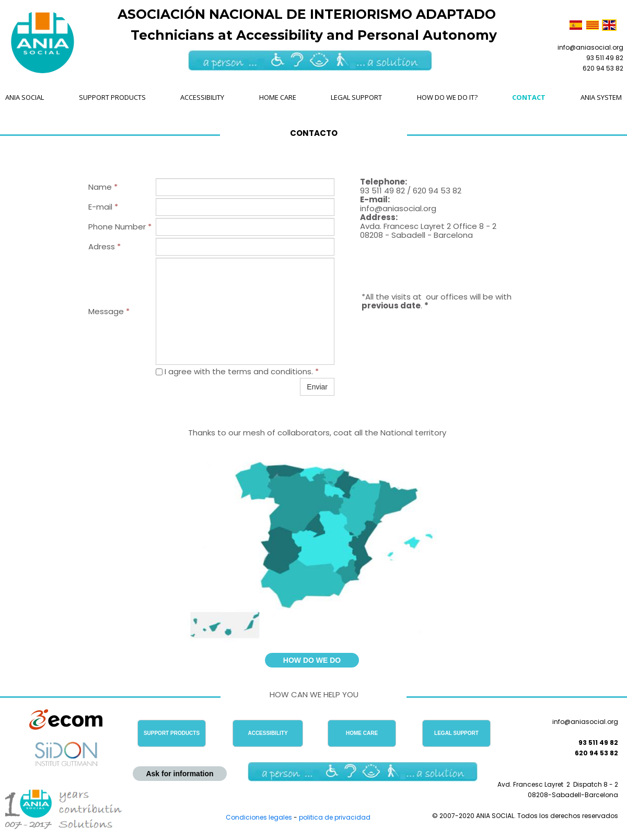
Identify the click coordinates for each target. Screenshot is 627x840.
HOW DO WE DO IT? (447, 97)
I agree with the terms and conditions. (237, 371)
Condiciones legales (259, 817)
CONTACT (529, 97)
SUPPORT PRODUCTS (112, 97)
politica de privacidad (335, 817)
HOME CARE (278, 97)
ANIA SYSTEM (601, 97)
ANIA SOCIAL (25, 97)
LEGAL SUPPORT (356, 97)
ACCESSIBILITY (202, 97)
